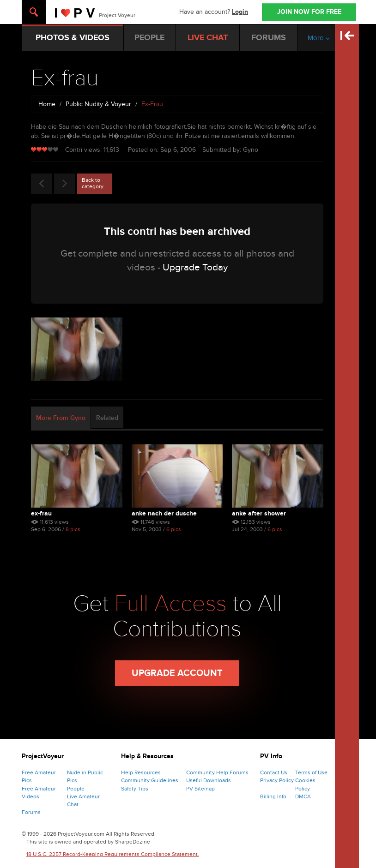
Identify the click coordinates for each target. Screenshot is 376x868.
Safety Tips (135, 789)
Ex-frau (41, 513)
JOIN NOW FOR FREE (309, 12)
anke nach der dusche (164, 513)
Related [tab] (107, 418)
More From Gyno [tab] (61, 418)
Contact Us (274, 772)
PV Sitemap (200, 789)
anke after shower (259, 513)
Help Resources (141, 772)
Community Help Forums (217, 772)
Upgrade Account (177, 673)
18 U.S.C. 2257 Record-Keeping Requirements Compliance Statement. (113, 854)
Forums (31, 812)
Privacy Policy (277, 780)
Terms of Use (311, 772)
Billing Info (273, 796)
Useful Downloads (209, 780)
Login (240, 12)
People (76, 789)
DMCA (303, 796)
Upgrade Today (195, 267)
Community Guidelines (150, 780)
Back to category (93, 183)
